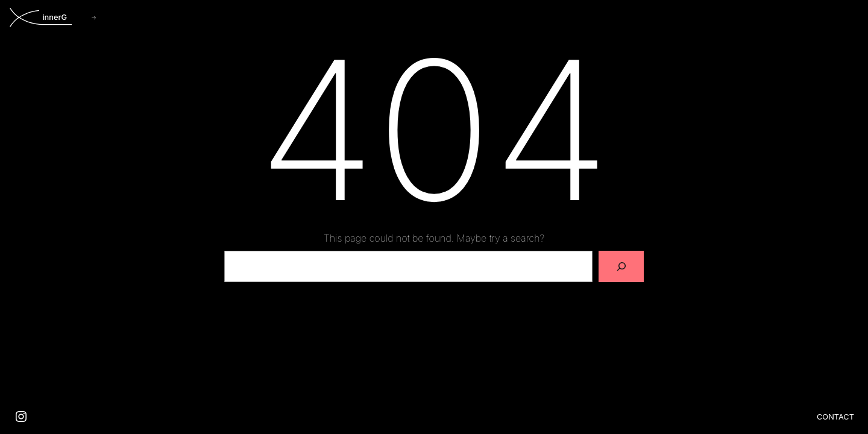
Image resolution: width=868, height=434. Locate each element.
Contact (835, 417)
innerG (55, 17)
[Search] (621, 266)
